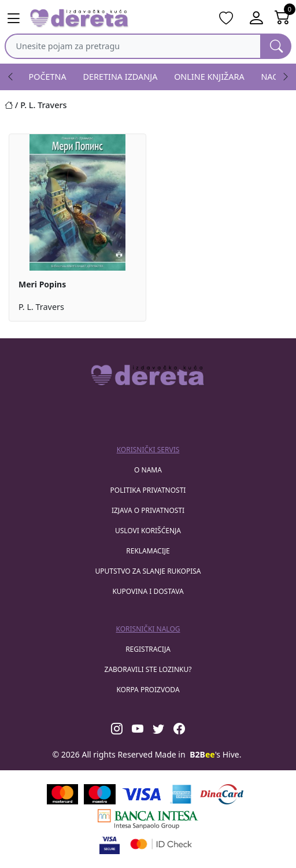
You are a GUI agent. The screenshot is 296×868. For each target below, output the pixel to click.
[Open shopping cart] (282, 19)
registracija (148, 649)
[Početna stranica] (12, 105)
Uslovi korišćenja (148, 531)
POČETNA (48, 77)
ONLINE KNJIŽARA (209, 77)
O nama (148, 470)
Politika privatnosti (148, 490)
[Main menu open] (14, 19)
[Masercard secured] (161, 844)
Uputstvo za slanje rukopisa (148, 571)
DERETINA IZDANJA (121, 77)
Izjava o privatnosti (148, 510)
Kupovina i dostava (148, 591)
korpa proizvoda (148, 690)
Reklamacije (148, 551)
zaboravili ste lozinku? (148, 669)
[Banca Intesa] (148, 819)
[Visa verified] (110, 844)
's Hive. (215, 754)
